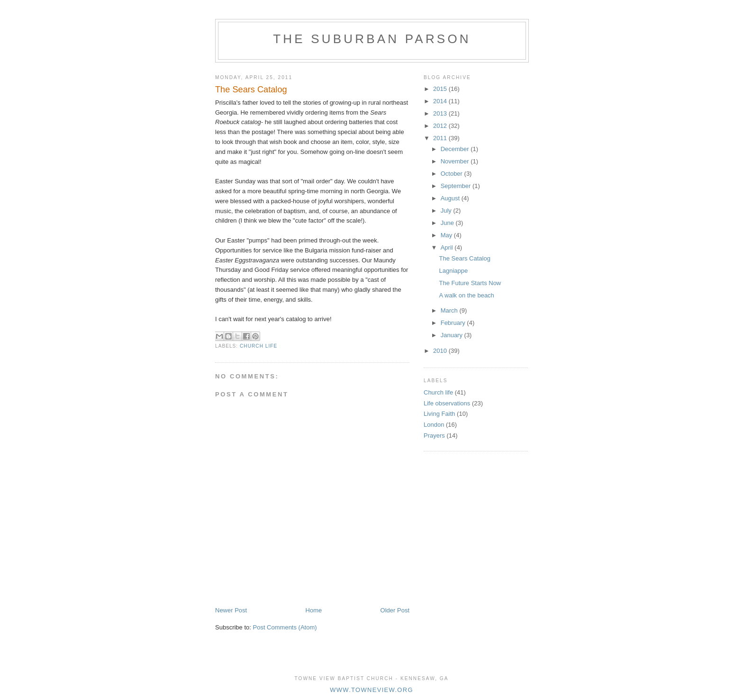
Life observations (447, 403)
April (448, 247)
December (456, 149)
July (447, 211)
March (450, 310)
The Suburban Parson (372, 39)
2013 (441, 113)
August (451, 198)
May (447, 235)
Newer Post (231, 610)
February (454, 323)
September (457, 186)
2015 (441, 89)
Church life (258, 346)
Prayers (434, 435)
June (448, 223)
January (453, 335)
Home (314, 610)
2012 (441, 126)
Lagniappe (453, 271)
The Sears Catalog (464, 258)
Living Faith (439, 414)
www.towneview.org (371, 690)
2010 (441, 351)
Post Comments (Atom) (285, 627)
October (453, 174)
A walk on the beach (466, 295)
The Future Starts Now (470, 283)
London (434, 425)
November (456, 161)
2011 (441, 138)
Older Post (395, 610)
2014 (441, 101)
